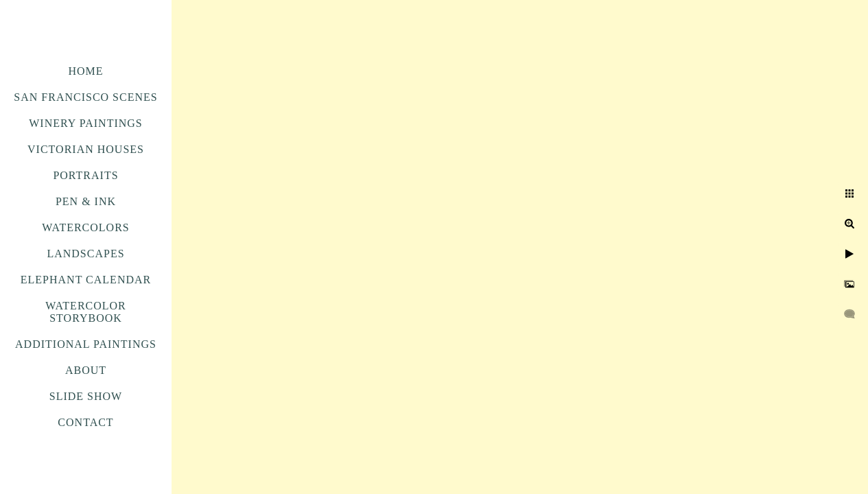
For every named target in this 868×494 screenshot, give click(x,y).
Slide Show (86, 396)
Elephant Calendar (86, 280)
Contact (85, 422)
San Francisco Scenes (85, 97)
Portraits (85, 175)
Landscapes (85, 254)
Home (85, 71)
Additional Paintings (86, 344)
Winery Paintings (85, 123)
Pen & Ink (86, 201)
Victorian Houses (86, 149)
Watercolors (85, 227)
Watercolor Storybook (86, 312)
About (86, 370)
